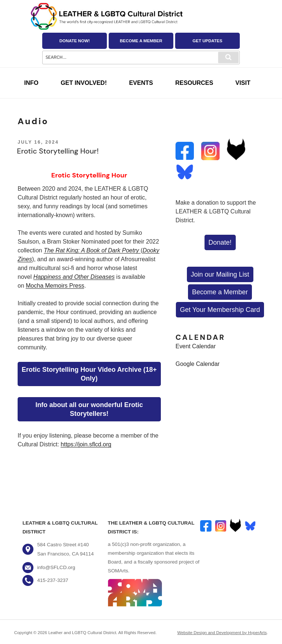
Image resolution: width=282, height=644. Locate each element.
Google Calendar (198, 364)
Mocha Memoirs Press (55, 286)
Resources (194, 83)
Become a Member (141, 41)
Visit (243, 83)
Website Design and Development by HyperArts (222, 633)
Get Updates (207, 41)
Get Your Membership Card (220, 310)
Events (141, 83)
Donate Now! (75, 41)
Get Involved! (84, 83)
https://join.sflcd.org (86, 444)
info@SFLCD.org (56, 567)
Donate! (220, 242)
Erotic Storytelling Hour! (58, 151)
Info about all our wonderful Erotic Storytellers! (89, 409)
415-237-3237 (53, 580)
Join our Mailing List (220, 274)
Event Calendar (196, 346)
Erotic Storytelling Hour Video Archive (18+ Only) (89, 374)
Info (31, 83)
